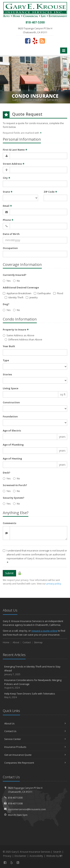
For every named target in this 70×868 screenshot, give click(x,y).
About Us (35, 723)
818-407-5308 (15, 803)
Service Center (35, 739)
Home (6, 642)
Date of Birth (11, 234)
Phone (8, 220)
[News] (42, 41)
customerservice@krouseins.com (27, 809)
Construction (11, 402)
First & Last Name (15, 150)
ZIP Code (50, 192)
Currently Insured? (15, 275)
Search (57, 852)
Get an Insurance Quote (35, 755)
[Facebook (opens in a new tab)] (28, 41)
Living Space (11, 388)
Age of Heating (12, 459)
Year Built (9, 346)
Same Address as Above (19, 335)
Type (6, 360)
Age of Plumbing (13, 445)
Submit (9, 573)
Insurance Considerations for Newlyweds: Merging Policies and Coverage (35, 684)
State (8, 192)
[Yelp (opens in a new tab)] (35, 41)
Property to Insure (16, 330)
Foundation (10, 416)
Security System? (14, 498)
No (17, 281)
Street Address (14, 164)
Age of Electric (12, 431)
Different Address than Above (23, 339)
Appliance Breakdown (17, 293)
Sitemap (38, 642)
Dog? (6, 304)
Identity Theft (14, 297)
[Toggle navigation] (64, 51)
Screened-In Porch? (15, 485)
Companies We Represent (35, 763)
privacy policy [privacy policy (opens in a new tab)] (54, 584)
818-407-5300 (15, 798)
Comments (10, 523)
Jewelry (32, 297)
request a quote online (44, 631)
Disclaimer (20, 856)
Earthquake (42, 293)
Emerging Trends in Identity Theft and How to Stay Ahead (35, 670)
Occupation (10, 248)
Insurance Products (35, 747)
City (7, 178)
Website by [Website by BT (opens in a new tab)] (54, 856)
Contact (27, 642)
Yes (7, 281)
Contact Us (35, 731)
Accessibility (36, 856)
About (16, 642)
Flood (58, 293)
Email (7, 206)
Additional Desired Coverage (21, 287)
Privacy (7, 856)
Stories (7, 374)
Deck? (7, 473)
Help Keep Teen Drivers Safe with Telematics (35, 696)
